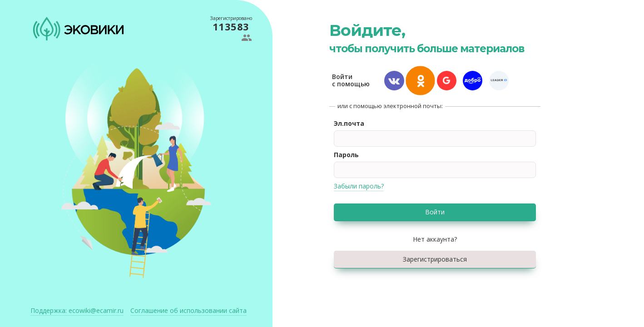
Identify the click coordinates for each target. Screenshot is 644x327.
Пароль (346, 155)
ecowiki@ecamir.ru (77, 310)
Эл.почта (349, 123)
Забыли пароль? (359, 186)
